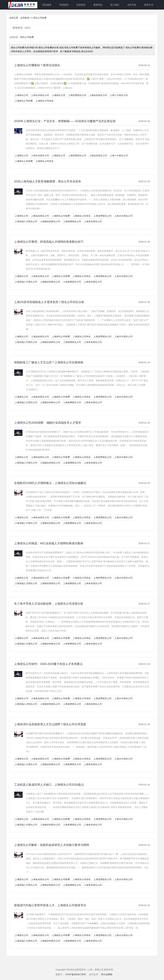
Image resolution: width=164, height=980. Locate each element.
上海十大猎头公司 (119, 95)
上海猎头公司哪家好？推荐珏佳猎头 (37, 65)
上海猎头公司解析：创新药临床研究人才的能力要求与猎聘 (52, 845)
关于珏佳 (30, 5)
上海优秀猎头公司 (77, 95)
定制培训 (81, 5)
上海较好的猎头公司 (50, 221)
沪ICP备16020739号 (76, 974)
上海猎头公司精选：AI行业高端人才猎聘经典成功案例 (49, 543)
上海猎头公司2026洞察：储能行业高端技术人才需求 (48, 423)
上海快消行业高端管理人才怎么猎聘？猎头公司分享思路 (50, 724)
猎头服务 (47, 5)
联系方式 (149, 5)
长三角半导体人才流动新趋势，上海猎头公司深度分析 (49, 604)
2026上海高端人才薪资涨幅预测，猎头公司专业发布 (48, 181)
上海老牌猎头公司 (72, 221)
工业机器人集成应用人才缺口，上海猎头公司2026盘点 (49, 785)
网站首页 (13, 5)
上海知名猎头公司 (98, 95)
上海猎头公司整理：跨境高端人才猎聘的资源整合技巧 (49, 242)
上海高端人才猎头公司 (26, 221)
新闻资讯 (98, 5)
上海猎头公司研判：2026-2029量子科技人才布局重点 (48, 664)
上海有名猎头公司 (93, 221)
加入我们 (115, 5)
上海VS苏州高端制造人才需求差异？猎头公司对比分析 (49, 302)
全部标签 (25, 18)
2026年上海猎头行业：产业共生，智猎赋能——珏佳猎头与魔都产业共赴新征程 (65, 121)
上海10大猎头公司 (123, 216)
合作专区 (132, 5)
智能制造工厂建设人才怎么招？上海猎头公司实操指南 (49, 362)
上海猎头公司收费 (24, 101)
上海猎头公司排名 (45, 101)
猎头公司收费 (40, 18)
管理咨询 (64, 5)
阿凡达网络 (107, 974)
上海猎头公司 (21, 95)
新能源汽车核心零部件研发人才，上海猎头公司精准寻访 (50, 905)
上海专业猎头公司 (40, 95)
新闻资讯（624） (22, 28)
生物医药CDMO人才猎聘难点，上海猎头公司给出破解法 (50, 483)
